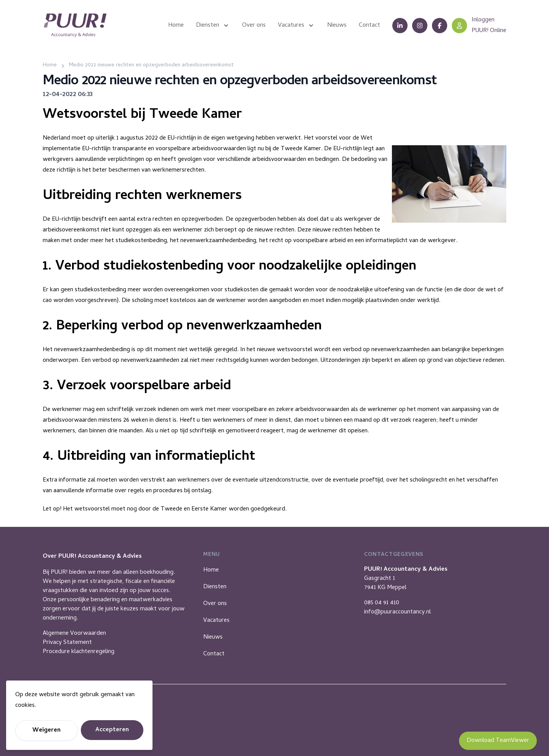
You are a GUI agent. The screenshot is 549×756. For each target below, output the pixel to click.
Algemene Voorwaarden (74, 634)
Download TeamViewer (498, 741)
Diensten (215, 587)
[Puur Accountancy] (75, 25)
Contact (214, 654)
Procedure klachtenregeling (79, 652)
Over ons (215, 604)
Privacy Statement (67, 643)
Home (211, 570)
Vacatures (216, 621)
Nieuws (213, 637)
